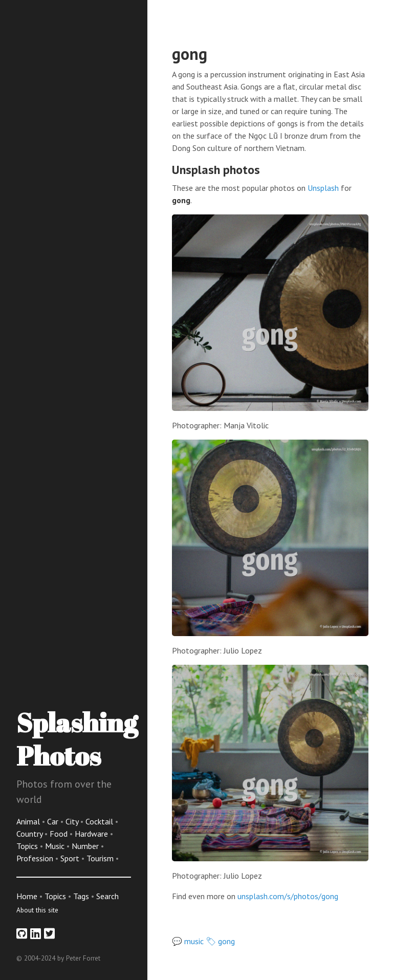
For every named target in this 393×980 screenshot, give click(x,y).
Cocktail (100, 821)
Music (56, 846)
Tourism (101, 858)
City (73, 821)
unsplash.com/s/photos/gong (288, 896)
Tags (81, 896)
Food (60, 834)
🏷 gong (220, 941)
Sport (71, 858)
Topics (28, 846)
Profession (36, 858)
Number (86, 846)
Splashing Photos (77, 739)
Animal (29, 821)
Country (30, 834)
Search (107, 896)
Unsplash (323, 188)
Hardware (92, 834)
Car (54, 821)
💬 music (188, 941)
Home (27, 896)
